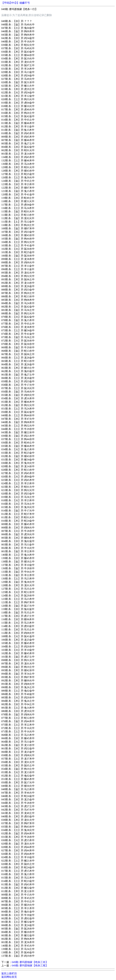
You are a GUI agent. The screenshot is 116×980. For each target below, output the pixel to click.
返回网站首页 (9, 977)
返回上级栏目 (9, 973)
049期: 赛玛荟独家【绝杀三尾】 (30, 966)
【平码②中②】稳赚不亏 (16, 3)
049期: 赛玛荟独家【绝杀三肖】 (30, 962)
